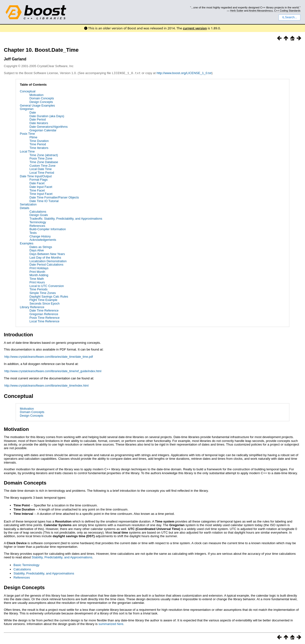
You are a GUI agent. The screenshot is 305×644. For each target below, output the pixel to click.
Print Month (37, 271)
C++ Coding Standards (287, 11)
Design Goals (39, 215)
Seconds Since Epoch (44, 303)
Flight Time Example (43, 300)
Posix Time (27, 133)
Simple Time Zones (43, 293)
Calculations (38, 211)
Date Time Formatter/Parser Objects (54, 197)
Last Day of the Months (45, 257)
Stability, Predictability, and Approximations (62, 557)
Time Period (38, 144)
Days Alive (37, 250)
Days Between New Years (47, 254)
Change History (40, 236)
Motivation (36, 95)
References (37, 226)
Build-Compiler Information (48, 229)
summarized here (111, 624)
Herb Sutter (237, 11)
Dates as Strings (41, 247)
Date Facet (37, 183)
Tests (33, 233)
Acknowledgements (43, 239)
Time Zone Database (44, 162)
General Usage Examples (37, 105)
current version (195, 28)
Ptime (33, 137)
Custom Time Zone (42, 165)
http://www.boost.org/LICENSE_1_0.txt (184, 73)
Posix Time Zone (41, 158)
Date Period (38, 119)
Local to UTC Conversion (47, 286)
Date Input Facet (41, 187)
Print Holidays (39, 268)
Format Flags (38, 179)
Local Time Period (42, 172)
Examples (26, 243)
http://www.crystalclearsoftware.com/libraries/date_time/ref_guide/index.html (53, 371)
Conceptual (28, 91)
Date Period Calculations (46, 264)
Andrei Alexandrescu (261, 11)
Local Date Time (40, 169)
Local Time (27, 151)
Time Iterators (39, 148)
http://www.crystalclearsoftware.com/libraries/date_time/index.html (46, 385)
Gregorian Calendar (43, 130)
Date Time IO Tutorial (44, 201)
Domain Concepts (42, 98)
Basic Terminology (26, 565)
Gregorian (27, 109)
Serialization (28, 204)
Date (33, 112)
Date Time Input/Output (36, 176)
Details (24, 208)
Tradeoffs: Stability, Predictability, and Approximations (66, 218)
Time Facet (37, 190)
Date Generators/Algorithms (48, 126)
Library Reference (32, 307)
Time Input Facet (41, 194)
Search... (289, 17)
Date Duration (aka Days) (47, 116)
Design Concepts (41, 102)
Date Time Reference (44, 310)
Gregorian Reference (44, 314)
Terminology (38, 222)
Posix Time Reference (44, 317)
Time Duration (39, 141)
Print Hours (37, 282)
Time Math (37, 278)
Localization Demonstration (48, 261)
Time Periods (38, 289)
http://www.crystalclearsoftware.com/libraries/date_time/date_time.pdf (49, 357)
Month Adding (39, 275)
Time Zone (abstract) (44, 155)
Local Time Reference (44, 321)
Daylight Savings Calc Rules (49, 296)
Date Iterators (39, 123)
